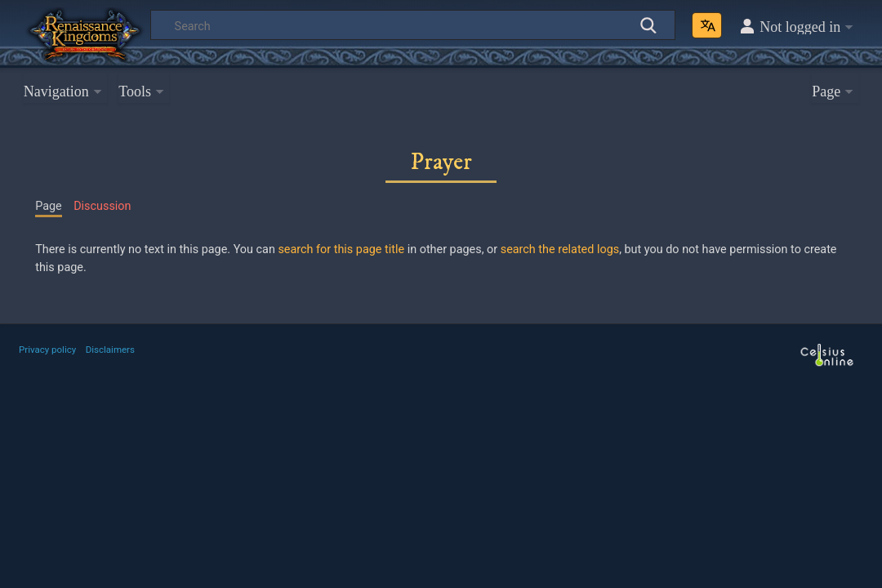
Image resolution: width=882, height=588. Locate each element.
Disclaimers (110, 350)
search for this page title (341, 249)
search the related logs (560, 249)
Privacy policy (47, 350)
